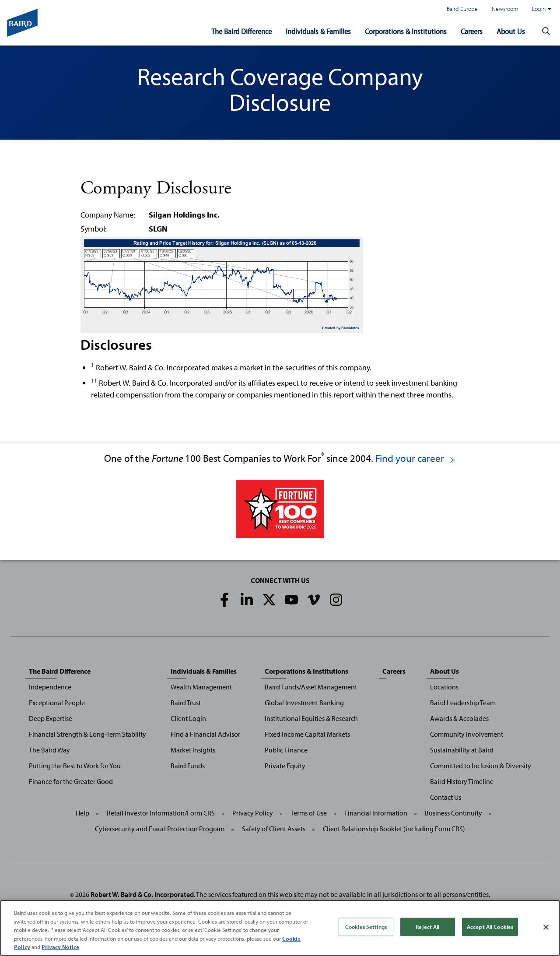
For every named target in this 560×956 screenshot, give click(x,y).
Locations (444, 687)
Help (82, 813)
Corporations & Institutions (406, 31)
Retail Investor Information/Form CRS (161, 813)
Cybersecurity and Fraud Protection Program (160, 829)
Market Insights (193, 750)
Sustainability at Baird (462, 750)
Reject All (427, 927)
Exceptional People (57, 703)
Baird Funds (188, 766)
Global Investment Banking (304, 703)
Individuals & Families (318, 31)
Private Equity (285, 766)
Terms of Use (309, 813)
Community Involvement (467, 734)
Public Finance (286, 750)
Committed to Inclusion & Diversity (481, 766)
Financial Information (376, 813)
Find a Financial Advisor (205, 734)
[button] (546, 32)
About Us (511, 31)
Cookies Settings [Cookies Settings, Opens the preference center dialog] (366, 927)
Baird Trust (186, 703)
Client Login (188, 718)
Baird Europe (462, 9)
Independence (50, 687)
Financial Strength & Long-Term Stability (87, 734)
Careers (472, 31)
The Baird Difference (241, 31)
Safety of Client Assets (274, 829)
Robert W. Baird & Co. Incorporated (142, 894)
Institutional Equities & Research (311, 718)
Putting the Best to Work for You (75, 766)
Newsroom (505, 9)
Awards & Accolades (459, 718)
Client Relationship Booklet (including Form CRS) (394, 829)
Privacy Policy (253, 813)
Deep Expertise (51, 718)
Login (542, 9)
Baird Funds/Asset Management (311, 687)
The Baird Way (49, 750)
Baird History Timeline (462, 781)
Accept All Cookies (490, 927)
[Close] (546, 927)
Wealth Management (201, 687)
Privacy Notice (60, 947)
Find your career (416, 458)
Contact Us (446, 797)
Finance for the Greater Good (71, 781)
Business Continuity (453, 813)
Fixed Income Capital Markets (307, 734)
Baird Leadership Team (463, 703)
